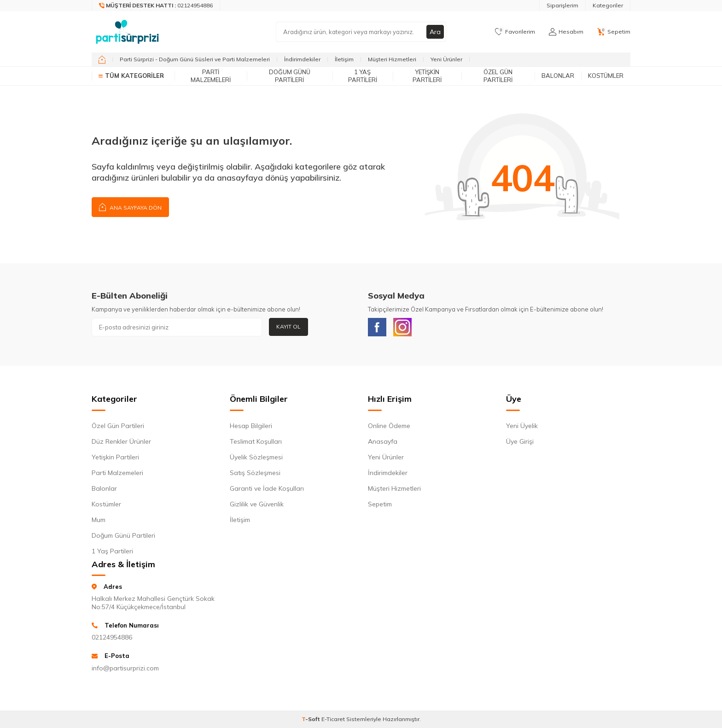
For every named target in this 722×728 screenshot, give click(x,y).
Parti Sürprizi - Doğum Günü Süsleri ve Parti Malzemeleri (195, 59)
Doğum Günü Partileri (290, 76)
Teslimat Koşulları (256, 441)
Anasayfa (383, 441)
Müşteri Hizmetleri (392, 59)
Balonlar (558, 76)
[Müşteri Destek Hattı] (156, 6)
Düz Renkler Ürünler (121, 441)
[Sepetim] (614, 32)
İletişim (344, 59)
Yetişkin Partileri (427, 76)
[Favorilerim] (515, 32)
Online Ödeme (389, 426)
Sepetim (380, 504)
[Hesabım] (566, 32)
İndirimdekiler (302, 59)
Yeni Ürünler (446, 59)
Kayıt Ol (288, 326)
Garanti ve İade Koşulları (267, 488)
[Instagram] (402, 327)
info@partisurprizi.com (125, 668)
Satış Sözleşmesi (255, 473)
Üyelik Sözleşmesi (256, 457)
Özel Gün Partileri (498, 76)
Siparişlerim (562, 5)
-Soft (312, 719)
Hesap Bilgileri (251, 426)
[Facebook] (377, 327)
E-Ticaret (333, 719)
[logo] (127, 32)
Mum (99, 520)
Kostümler (606, 76)
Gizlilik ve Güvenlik (257, 504)
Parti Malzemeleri (211, 76)
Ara (435, 32)
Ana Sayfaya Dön (130, 207)
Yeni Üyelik (522, 426)
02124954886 (112, 637)
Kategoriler (608, 5)
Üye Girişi (520, 441)
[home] (102, 59)
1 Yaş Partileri (363, 76)
